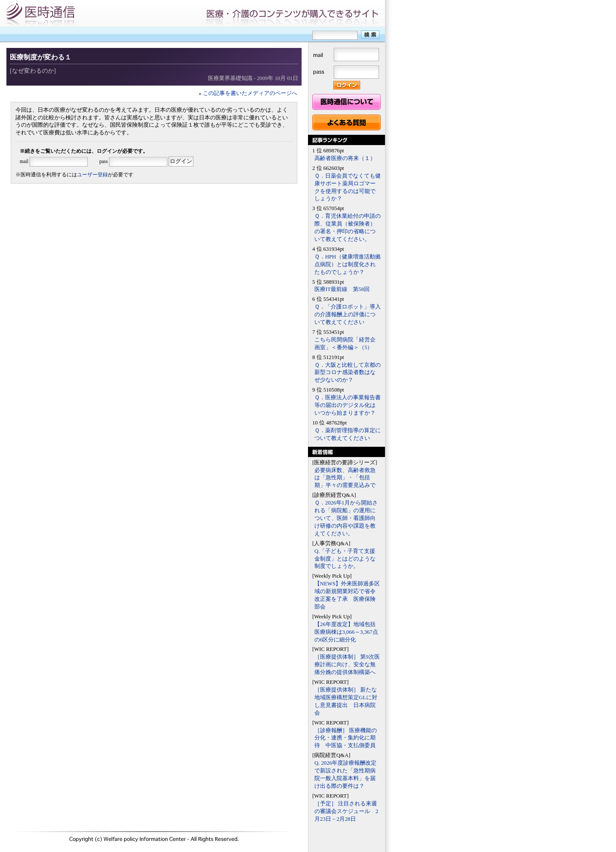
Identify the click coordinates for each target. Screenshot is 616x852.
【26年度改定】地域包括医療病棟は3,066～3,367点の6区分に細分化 (346, 632)
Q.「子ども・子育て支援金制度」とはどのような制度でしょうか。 (345, 559)
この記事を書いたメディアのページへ (250, 93)
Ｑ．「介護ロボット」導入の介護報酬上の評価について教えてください (348, 315)
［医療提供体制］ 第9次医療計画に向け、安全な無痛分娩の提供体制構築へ (347, 665)
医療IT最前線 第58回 (342, 289)
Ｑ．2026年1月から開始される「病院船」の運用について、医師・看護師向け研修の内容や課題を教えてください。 (346, 518)
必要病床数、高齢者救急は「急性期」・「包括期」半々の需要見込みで (345, 478)
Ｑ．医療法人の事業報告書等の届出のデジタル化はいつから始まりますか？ (348, 405)
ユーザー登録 (92, 175)
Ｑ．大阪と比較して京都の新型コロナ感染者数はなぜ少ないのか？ (348, 373)
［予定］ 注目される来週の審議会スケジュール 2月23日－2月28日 (346, 811)
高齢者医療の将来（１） (345, 158)
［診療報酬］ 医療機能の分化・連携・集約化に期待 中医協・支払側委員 (346, 738)
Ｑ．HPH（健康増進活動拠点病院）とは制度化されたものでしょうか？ (348, 264)
